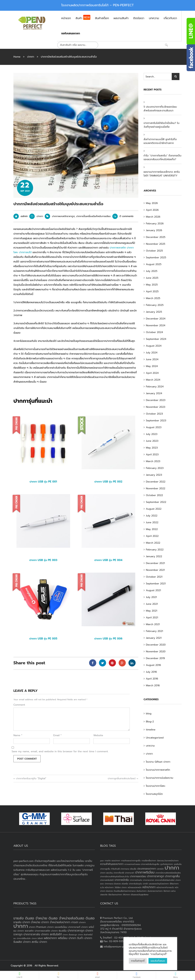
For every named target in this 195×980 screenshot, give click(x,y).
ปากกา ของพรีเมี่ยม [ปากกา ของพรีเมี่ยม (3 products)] (57, 927)
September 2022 (156, 502)
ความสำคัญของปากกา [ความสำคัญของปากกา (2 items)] (112, 864)
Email (57, 735)
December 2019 (155, 658)
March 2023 (153, 461)
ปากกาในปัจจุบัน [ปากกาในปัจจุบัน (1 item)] (135, 884)
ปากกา (31, 57)
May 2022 (152, 529)
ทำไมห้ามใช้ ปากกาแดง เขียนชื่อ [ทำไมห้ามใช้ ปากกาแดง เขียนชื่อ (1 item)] (124, 869)
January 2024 (154, 393)
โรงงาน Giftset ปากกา (158, 762)
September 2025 (156, 258)
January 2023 (154, 475)
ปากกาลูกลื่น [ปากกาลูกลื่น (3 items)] (172, 876)
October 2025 (154, 251)
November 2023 (156, 407)
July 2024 (152, 353)
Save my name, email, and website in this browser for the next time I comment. (60, 752)
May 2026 (152, 203)
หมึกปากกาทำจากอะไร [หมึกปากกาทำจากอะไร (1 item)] (165, 887)
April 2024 (152, 373)
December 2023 (156, 400)
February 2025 (155, 305)
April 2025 (152, 291)
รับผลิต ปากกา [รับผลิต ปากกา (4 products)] (22, 942)
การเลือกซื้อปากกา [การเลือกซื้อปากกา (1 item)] (149, 861)
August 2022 (154, 509)
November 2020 (156, 652)
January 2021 (154, 638)
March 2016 (153, 685)
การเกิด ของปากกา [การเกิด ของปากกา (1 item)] (112, 861)
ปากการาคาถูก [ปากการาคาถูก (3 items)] (156, 876)
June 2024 (152, 359)
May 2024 (152, 366)
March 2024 (153, 380)
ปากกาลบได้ (25, 252)
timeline (151, 730)
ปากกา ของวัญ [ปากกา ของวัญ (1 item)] (106, 873)
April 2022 (152, 536)
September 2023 (156, 421)
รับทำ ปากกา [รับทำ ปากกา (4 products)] (85, 938)
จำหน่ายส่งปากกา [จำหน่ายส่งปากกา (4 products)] (60, 922)
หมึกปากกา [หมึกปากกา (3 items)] (149, 887)
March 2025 (153, 298)
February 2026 (155, 224)
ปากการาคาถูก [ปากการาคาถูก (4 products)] (76, 931)
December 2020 (156, 645)
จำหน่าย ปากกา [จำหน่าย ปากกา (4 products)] (40, 922)
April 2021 (152, 618)
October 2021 (154, 577)
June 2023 (152, 441)
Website (98, 735)
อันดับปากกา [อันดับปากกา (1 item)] (142, 891)
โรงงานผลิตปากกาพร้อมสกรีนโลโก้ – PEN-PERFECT (98, 5)
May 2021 (152, 611)
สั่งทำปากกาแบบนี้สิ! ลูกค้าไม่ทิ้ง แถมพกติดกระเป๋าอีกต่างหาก (160, 141)
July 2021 (151, 597)
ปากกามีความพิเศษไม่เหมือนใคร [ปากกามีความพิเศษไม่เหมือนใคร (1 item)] (168, 873)
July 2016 (151, 672)
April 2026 (152, 210)
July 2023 (152, 434)
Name (18, 735)
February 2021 (155, 631)
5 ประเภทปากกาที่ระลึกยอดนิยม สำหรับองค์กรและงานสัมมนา (160, 109)
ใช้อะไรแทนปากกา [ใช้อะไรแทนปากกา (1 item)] (115, 895)
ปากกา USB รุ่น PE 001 (43, 482)
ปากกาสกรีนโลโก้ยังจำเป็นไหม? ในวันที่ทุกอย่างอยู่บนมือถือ (162, 125)
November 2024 (156, 325)
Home (17, 57)
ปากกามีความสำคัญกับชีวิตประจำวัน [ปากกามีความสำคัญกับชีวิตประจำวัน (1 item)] (115, 876)
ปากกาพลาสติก (118, 248)
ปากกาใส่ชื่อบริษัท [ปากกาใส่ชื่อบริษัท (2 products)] (24, 938)
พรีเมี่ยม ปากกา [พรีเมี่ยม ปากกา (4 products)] (67, 938)
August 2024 (154, 346)
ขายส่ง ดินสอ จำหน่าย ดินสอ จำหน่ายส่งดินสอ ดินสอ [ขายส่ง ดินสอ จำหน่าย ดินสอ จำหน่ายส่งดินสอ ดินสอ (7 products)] (54, 918)
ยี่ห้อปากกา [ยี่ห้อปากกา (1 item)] (174, 884)
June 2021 (152, 604)
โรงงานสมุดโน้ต (154, 794)
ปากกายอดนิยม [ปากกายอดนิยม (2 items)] (138, 876)
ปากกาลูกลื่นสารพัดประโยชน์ (123, 778)
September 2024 (156, 339)
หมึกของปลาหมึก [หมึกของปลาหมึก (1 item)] (135, 887)
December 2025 (156, 237)
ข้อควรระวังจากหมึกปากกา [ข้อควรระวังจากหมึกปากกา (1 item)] (168, 861)
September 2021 (156, 584)
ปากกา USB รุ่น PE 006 (108, 639)
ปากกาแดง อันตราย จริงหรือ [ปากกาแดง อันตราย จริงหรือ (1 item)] (116, 884)
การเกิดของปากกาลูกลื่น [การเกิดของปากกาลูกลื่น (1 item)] (131, 861)
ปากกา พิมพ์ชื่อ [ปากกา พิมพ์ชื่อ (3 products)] (59, 931)
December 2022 (156, 482)
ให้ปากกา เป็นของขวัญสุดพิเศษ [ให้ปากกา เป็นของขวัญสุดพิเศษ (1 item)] (136, 895)
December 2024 (156, 319)
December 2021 (155, 563)
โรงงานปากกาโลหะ (156, 786)
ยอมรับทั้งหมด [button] (158, 961)
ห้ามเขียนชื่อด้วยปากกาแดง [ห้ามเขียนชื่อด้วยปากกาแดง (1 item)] (125, 891)
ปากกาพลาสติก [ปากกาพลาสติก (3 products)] (42, 931)
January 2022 (154, 556)
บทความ (150, 746)
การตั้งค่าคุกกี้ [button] (138, 961)
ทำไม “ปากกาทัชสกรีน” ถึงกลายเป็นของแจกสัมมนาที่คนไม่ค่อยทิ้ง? (163, 157)
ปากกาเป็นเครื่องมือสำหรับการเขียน (93, 216)
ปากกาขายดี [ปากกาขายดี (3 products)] (74, 927)
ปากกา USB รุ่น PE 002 (108, 482)
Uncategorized (155, 738)
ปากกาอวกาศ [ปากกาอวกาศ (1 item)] (148, 880)
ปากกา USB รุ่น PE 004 (108, 560)
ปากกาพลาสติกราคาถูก (63, 216)
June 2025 (152, 278)
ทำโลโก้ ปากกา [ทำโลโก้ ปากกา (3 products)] (78, 922)
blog (149, 714)
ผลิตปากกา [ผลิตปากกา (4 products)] (51, 938)
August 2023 (154, 427)
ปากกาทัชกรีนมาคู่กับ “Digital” (30, 778)
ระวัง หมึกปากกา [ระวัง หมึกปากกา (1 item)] (107, 887)
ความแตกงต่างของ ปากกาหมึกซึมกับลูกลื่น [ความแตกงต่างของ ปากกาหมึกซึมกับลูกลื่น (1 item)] (142, 864)
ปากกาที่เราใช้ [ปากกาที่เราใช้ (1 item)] (119, 873)
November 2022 (156, 488)
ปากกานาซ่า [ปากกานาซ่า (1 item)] (130, 873)
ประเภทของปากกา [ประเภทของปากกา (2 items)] (147, 869)
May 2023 (152, 448)
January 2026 (154, 230)
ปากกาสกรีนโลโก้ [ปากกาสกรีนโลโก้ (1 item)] (107, 880)
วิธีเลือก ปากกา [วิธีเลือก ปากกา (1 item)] (121, 887)
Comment (19, 705)
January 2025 (154, 312)
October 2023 (154, 414)
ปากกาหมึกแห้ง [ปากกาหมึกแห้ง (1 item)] (136, 880)
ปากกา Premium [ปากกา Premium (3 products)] (37, 927)
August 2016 (153, 665)
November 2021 (155, 570)
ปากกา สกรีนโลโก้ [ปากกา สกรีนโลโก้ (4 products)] (51, 934)
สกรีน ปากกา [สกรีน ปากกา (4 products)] (39, 942)
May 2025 (152, 285)
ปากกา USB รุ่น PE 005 (43, 639)
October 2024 (155, 332)
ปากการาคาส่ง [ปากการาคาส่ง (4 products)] (32, 934)
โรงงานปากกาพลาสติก (158, 770)
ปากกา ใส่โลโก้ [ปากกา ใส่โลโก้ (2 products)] (37, 938)
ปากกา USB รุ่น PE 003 (43, 560)
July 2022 (152, 516)
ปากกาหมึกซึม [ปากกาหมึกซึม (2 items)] (122, 880)
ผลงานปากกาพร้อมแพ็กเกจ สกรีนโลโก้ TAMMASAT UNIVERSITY (162, 174)
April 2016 (152, 679)
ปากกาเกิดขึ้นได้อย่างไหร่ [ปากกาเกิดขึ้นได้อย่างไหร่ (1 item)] (165, 880)
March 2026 (153, 217)
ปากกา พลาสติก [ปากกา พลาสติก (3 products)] (26, 931)
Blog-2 (150, 722)
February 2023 (155, 468)
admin (24, 216)
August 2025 (154, 264)
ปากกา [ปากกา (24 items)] (172, 868)
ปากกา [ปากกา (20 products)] (21, 926)
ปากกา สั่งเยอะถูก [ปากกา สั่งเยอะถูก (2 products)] (70, 935)
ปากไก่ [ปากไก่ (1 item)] (145, 884)
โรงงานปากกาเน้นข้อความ (160, 778)
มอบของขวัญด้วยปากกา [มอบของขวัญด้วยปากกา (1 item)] (159, 884)
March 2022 (153, 543)
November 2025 (156, 244)
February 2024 (155, 387)
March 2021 (153, 624)
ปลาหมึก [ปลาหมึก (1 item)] (160, 869)
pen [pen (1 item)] (102, 861)
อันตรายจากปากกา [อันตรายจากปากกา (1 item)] (155, 891)
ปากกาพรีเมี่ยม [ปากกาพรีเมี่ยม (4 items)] (145, 872)
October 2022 (154, 495)
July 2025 (152, 271)
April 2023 (152, 455)
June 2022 (152, 522)
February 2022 (155, 550)
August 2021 (153, 590)
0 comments (123, 216)
